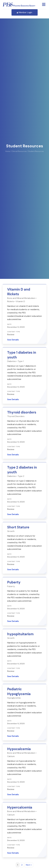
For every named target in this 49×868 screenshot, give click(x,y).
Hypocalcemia (19, 710)
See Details (13, 301)
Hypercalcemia (20, 769)
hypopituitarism (20, 595)
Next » (29, 826)
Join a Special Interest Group (23, 860)
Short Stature (18, 489)
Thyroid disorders (22, 374)
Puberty (14, 544)
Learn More (12, 864)
